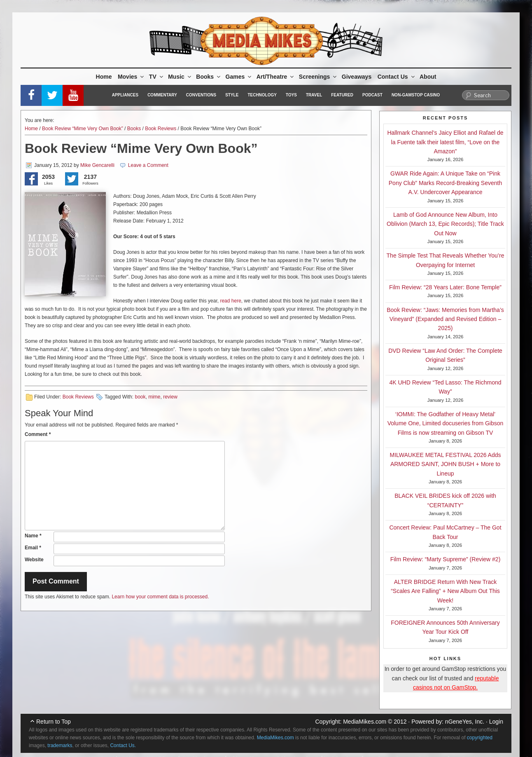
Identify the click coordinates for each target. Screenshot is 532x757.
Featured (342, 95)
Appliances (125, 95)
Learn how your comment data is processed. (160, 597)
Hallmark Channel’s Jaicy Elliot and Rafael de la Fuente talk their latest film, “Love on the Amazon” (445, 142)
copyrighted (480, 738)
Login (496, 722)
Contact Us (397, 77)
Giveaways (357, 77)
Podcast (372, 95)
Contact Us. (123, 745)
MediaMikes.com (365, 722)
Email (33, 548)
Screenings (318, 77)
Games (239, 77)
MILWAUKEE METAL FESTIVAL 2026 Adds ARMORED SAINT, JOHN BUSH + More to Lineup (446, 464)
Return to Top (54, 722)
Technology (262, 95)
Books (209, 77)
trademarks (60, 745)
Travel (314, 95)
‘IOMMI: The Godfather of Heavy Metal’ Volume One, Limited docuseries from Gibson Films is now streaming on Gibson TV (446, 423)
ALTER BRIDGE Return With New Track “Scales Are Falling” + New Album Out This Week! (445, 591)
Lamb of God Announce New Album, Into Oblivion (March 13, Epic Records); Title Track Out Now (445, 224)
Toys (291, 95)
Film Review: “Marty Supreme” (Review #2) (446, 559)
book (140, 397)
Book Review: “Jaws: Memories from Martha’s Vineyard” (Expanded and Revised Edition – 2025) (445, 319)
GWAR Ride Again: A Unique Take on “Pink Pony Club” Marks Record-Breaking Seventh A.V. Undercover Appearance (445, 183)
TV (157, 77)
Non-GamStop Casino (416, 95)
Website (34, 560)
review (170, 397)
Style (232, 95)
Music (180, 77)
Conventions (201, 95)
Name (33, 536)
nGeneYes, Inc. (465, 722)
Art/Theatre (276, 77)
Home (104, 77)
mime (154, 397)
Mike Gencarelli (97, 165)
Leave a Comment (148, 165)
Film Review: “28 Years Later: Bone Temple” (445, 287)
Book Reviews (161, 129)
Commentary (162, 95)
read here (230, 301)
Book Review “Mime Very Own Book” (83, 129)
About (428, 77)
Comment (38, 434)
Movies (131, 77)
